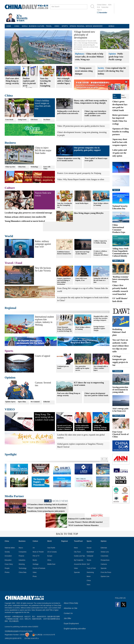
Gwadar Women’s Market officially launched (85, 522)
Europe (50, 556)
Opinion (112, 54)
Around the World (80, 564)
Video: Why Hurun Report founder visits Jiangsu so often (81, 179)
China (9, 95)
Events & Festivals (39, 568)
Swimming (90, 572)
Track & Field (91, 568)
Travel (9, 263)
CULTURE (41, 26)
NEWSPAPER (97, 26)
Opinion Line (105, 576)
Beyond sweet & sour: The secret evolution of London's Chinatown (65, 427)
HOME (9, 26)
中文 (99, 7)
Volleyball (90, 556)
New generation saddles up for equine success (82, 368)
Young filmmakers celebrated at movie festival (25, 221)
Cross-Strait (9, 120)
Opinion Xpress (10, 402)
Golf (88, 564)
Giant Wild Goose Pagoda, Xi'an (81, 279)
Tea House (47, 120)
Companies (23, 552)
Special (116, 190)
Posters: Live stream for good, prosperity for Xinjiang (79, 173)
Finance (21, 556)
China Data (22, 167)
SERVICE (89, 26)
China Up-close (10, 167)
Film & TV (36, 556)
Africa (49, 560)
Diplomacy (80, 54)
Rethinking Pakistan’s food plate (119, 332)
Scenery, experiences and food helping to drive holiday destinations (64, 281)
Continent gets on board (63, 367)
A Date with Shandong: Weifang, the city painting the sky (100, 428)
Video (35, 572)
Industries (22, 560)
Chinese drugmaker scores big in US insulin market (69, 159)
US (76, 68)
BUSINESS (33, 26)
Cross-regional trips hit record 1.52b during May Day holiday (112, 71)
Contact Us (68, 613)
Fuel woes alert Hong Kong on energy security (69, 394)
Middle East (51, 564)
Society (101, 68)
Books (35, 560)
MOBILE (111, 26)
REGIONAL (81, 26)
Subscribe (105, 7)
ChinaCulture (119, 416)
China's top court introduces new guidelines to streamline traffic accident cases (95, 113)
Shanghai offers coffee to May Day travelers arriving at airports (101, 318)
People (7, 568)
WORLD (25, 26)
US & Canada (52, 552)
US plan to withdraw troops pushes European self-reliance (101, 253)
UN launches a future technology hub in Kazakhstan (47, 504)
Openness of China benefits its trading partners (121, 132)
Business (10, 143)
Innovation (8, 556)
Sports (9, 351)
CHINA (17, 26)
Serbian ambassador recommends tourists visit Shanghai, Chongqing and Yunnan (82, 429)
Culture (10, 188)
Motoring (22, 564)
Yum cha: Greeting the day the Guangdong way (65, 205)
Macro (21, 548)
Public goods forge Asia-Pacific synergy (116, 57)
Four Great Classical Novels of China (120, 434)
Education (8, 560)
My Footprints (79, 560)
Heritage (36, 564)
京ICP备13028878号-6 (32, 638)
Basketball (90, 552)
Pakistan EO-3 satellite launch (80, 519)
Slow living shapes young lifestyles (89, 213)
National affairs (10, 548)
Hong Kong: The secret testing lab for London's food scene (44, 417)
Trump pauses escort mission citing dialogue (84, 71)
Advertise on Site (71, 608)
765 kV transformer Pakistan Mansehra (83, 525)
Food (19, 263)
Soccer (89, 548)
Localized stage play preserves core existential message (28, 213)
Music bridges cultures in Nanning (101, 204)
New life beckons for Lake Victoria (43, 269)
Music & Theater (38, 552)
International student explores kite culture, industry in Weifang (44, 321)
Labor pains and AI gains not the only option (120, 153)
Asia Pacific (51, 548)
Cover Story (9, 564)
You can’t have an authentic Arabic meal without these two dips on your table (121, 346)
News (76, 548)
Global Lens (105, 552)
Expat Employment (71, 623)
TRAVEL (49, 26)
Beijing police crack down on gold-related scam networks (68, 112)
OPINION (73, 26)
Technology (34, 167)
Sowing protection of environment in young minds (120, 390)
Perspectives (105, 560)
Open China (22, 402)
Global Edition (102, 5)
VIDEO (57, 26)
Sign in (99, 10)
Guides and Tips (80, 556)
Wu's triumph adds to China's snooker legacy (101, 368)
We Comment (35, 402)
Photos (7, 572)
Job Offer (67, 618)
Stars (88, 585)
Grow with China (47, 168)
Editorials (47, 402)
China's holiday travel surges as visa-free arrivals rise (43, 105)
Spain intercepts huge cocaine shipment (82, 253)
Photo (35, 576)
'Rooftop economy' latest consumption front (121, 279)
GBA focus (34, 120)
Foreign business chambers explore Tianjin (99, 329)
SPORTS (65, 26)
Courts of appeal (43, 356)
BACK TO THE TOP (67, 534)
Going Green (22, 120)
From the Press (106, 572)
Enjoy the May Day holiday (21, 60)
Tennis (89, 560)
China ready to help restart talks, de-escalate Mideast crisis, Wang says (89, 57)
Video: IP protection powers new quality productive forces (81, 126)
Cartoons (104, 564)
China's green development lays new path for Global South (96, 394)
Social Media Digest (82, 203)
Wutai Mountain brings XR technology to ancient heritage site (65, 329)
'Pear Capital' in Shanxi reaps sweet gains (96, 159)
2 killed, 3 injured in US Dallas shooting (100, 242)
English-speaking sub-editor (75, 629)
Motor (89, 576)
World (9, 236)
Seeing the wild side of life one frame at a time (101, 280)
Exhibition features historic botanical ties (64, 253)
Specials (77, 572)
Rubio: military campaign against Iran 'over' (43, 244)
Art (34, 548)
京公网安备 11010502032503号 (44, 635)
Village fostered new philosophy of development (84, 35)
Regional (10, 308)
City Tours (77, 552)
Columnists (118, 371)
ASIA (110, 5)
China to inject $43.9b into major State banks (43, 150)
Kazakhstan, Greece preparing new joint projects (46, 511)
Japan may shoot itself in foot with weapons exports (120, 142)
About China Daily (71, 603)
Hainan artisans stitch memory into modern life (25, 217)
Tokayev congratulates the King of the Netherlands (47, 508)
